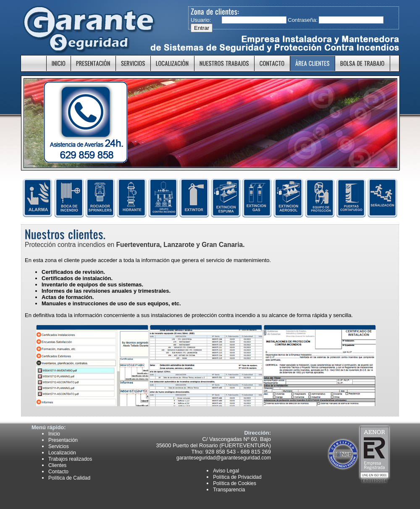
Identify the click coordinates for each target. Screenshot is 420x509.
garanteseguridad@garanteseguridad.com (224, 458)
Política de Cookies (235, 483)
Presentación (63, 440)
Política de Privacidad (237, 477)
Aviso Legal (226, 471)
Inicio (54, 434)
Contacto (58, 472)
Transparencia (229, 490)
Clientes (57, 465)
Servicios (59, 446)
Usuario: (201, 20)
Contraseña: (302, 20)
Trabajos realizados (70, 459)
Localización (62, 453)
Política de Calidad (69, 478)
